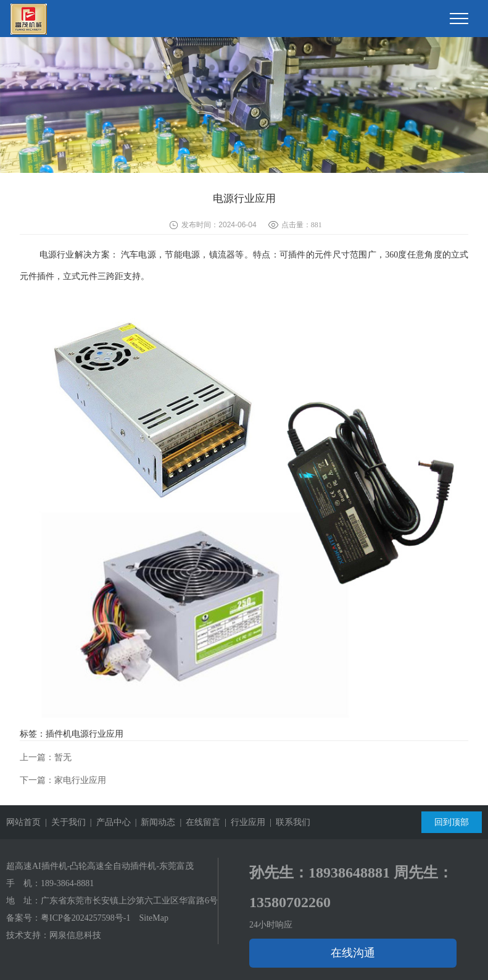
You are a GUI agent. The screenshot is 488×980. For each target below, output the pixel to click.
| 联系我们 (288, 822)
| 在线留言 (198, 822)
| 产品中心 (108, 822)
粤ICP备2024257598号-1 (85, 918)
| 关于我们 (63, 822)
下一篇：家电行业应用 (63, 780)
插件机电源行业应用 (85, 734)
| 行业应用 (243, 822)
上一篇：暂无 (46, 757)
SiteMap (153, 918)
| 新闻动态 (153, 822)
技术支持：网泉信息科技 (54, 935)
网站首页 (23, 822)
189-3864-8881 (67, 883)
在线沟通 (353, 953)
